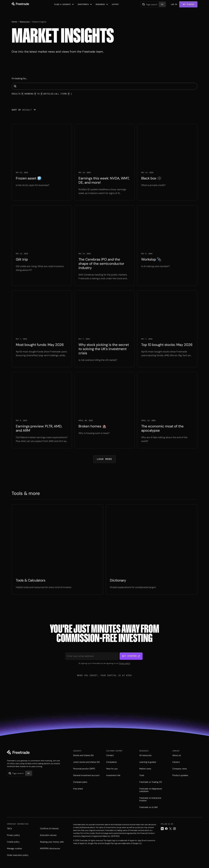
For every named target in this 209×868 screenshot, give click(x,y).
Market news (145, 769)
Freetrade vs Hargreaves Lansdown (151, 790)
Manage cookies (14, 848)
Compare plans (80, 782)
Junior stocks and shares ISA (86, 762)
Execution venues (48, 835)
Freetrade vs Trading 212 (151, 782)
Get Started (188, 4)
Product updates (180, 775)
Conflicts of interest (49, 828)
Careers (176, 762)
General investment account (86, 775)
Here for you (112, 769)
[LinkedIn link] (162, 829)
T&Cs (9, 828)
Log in (174, 4)
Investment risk (113, 775)
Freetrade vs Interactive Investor (150, 799)
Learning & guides (148, 762)
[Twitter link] (170, 829)
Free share (78, 789)
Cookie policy (13, 842)
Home (14, 22)
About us (177, 755)
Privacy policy (125, 663)
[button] (64, 4)
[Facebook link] (166, 829)
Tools (142, 775)
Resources (25, 22)
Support (115, 4)
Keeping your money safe (52, 842)
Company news (180, 769)
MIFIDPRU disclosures (50, 848)
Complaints (111, 762)
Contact (110, 755)
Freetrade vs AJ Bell (148, 807)
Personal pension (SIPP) (84, 769)
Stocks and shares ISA (83, 755)
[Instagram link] (174, 829)
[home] (20, 4)
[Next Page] (105, 459)
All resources (145, 755)
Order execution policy (18, 855)
